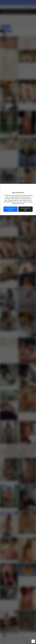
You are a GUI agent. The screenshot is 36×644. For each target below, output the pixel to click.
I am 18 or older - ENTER (11, 209)
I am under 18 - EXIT (25, 209)
